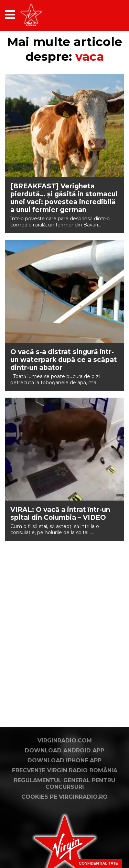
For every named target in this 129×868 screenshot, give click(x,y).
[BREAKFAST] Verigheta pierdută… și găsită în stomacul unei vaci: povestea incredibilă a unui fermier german (64, 198)
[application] (107, 15)
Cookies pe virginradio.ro (64, 797)
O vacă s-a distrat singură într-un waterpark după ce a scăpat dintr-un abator (64, 360)
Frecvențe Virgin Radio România (65, 770)
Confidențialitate (98, 863)
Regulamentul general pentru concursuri (64, 784)
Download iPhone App (64, 760)
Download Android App (64, 750)
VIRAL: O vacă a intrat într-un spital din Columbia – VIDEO (60, 514)
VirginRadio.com (65, 741)
